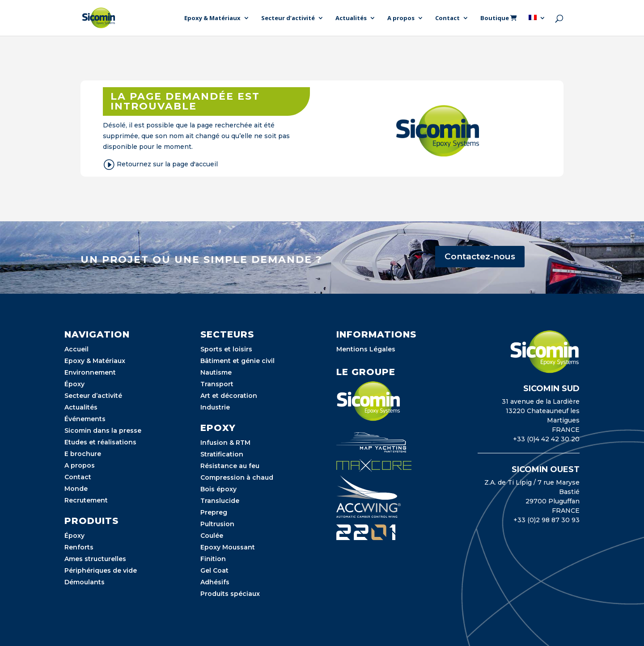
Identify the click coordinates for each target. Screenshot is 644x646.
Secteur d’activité (288, 18)
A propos (401, 18)
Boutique (499, 18)
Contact (447, 18)
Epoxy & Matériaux (212, 18)
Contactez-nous (480, 256)
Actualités (351, 18)
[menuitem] (537, 25)
